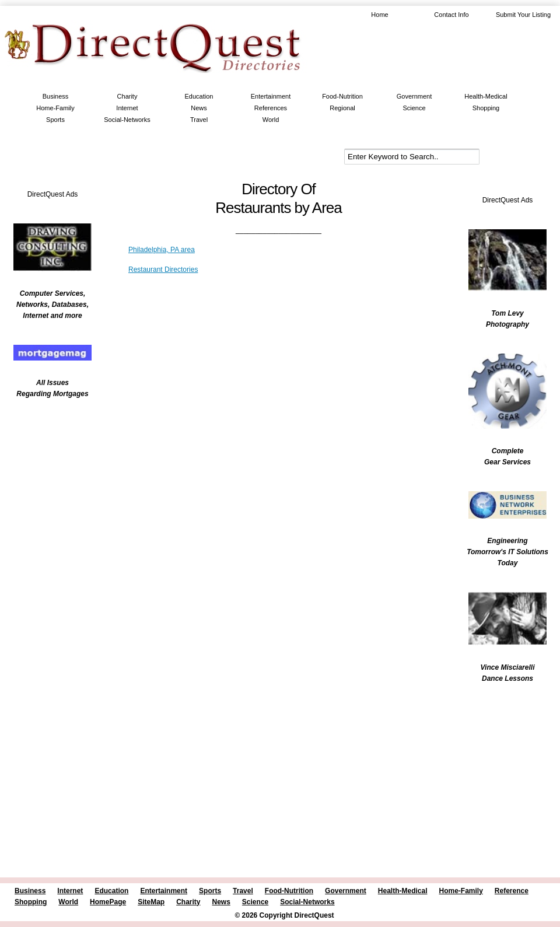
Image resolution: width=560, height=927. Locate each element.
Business (56, 96)
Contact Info (451, 15)
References (271, 108)
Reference (512, 891)
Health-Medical (486, 96)
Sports (55, 120)
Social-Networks (127, 120)
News (199, 108)
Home (379, 15)
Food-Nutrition (342, 96)
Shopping (486, 108)
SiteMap (151, 902)
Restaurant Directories (163, 270)
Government (414, 96)
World (271, 120)
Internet (127, 108)
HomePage (108, 902)
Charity (127, 96)
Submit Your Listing (523, 15)
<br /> (47, 481)
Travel (199, 120)
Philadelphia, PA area (162, 250)
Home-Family (55, 108)
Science (414, 108)
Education (199, 96)
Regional (342, 108)
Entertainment (271, 96)
